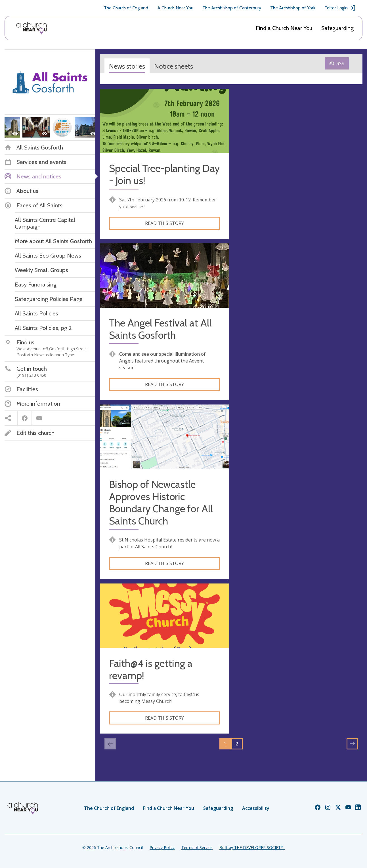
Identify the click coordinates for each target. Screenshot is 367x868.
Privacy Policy (162, 847)
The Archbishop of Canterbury (232, 8)
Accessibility (256, 808)
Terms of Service (197, 847)
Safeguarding (337, 28)
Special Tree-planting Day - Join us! (164, 174)
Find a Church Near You (284, 28)
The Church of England (126, 8)
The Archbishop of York (293, 8)
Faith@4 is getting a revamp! (151, 669)
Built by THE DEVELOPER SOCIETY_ (252, 847)
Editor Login (340, 8)
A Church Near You (175, 8)
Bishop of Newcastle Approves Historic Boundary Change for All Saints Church (161, 503)
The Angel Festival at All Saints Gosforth (160, 329)
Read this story (164, 223)
